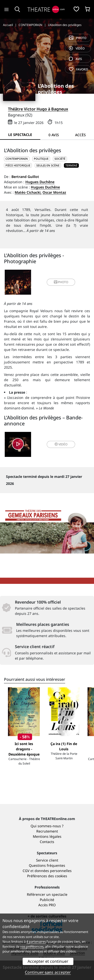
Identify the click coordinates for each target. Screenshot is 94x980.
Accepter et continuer (48, 961)
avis (75, 59)
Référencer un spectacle (47, 894)
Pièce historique (18, 165)
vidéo (77, 48)
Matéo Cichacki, (28, 192)
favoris (79, 69)
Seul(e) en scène (48, 165)
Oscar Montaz (54, 192)
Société (60, 159)
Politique (41, 159)
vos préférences (32, 947)
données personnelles (53, 871)
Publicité (47, 900)
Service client (47, 860)
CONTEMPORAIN (17, 159)
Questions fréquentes (47, 865)
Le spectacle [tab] (20, 135)
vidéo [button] (61, 444)
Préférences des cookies (47, 876)
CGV (26, 871)
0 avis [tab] (54, 135)
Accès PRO (47, 905)
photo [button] (61, 282)
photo (78, 38)
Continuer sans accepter (48, 972)
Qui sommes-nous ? (47, 826)
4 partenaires (36, 942)
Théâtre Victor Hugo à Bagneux (38, 109)
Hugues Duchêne (40, 182)
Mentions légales (47, 836)
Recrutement (47, 831)
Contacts (47, 842)
